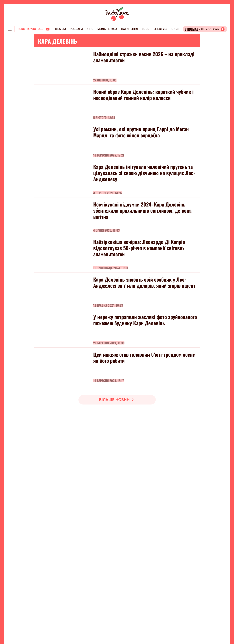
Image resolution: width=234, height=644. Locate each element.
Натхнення (130, 29)
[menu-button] (10, 29)
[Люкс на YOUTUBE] (33, 29)
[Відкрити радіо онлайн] (205, 29)
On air (176, 29)
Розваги (76, 29)
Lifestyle (160, 29)
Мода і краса (107, 29)
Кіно (90, 29)
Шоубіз (60, 29)
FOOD (146, 29)
